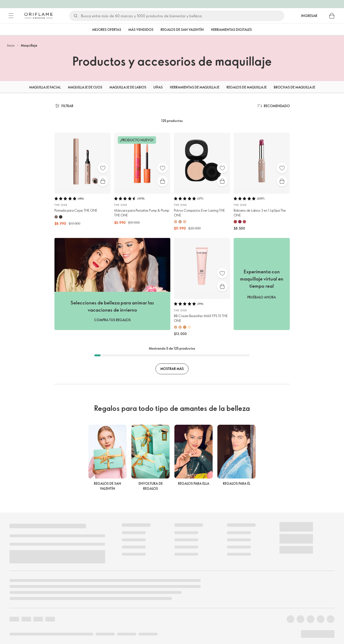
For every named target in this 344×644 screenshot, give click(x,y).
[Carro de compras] (332, 16)
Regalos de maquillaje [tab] (247, 87)
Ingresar (309, 16)
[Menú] (11, 16)
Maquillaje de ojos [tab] (85, 87)
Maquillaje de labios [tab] (128, 87)
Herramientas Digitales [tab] (231, 30)
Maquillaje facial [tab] (45, 87)
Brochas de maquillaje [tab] (294, 87)
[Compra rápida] (103, 181)
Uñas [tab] (158, 87)
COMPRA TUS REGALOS (112, 320)
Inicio (11, 45)
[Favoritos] (103, 168)
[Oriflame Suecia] (38, 16)
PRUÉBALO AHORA (262, 297)
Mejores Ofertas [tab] (107, 30)
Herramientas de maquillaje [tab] (195, 87)
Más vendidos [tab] (141, 30)
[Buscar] (182, 16)
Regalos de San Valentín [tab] (182, 30)
